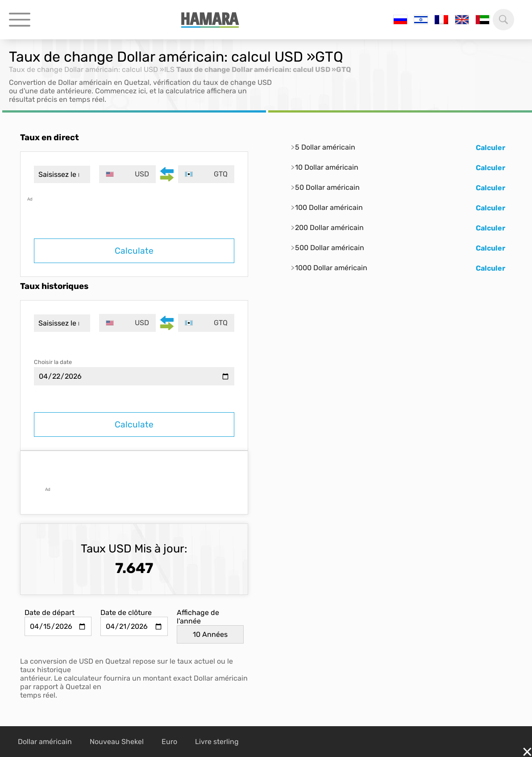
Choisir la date (53, 362)
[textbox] (127, 174)
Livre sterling (217, 742)
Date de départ (50, 613)
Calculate (134, 251)
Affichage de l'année (198, 617)
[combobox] (127, 174)
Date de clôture (126, 613)
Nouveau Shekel (117, 742)
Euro (169, 742)
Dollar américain (45, 742)
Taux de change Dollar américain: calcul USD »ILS (92, 69)
